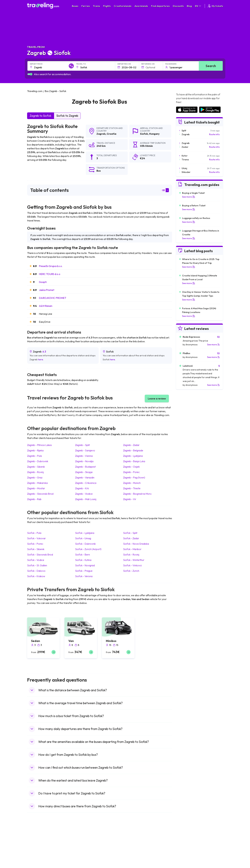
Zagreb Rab (34, 499)
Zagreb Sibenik (36, 467)
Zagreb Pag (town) (134, 477)
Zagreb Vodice (84, 494)
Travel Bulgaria (36, 846)
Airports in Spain (184, 840)
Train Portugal (134, 840)
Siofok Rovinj (131, 555)
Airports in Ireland (185, 846)
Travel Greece (36, 850)
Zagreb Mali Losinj (86, 499)
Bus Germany (84, 846)
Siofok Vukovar (36, 538)
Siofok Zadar (131, 538)
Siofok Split (130, 533)
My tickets (215, 6)
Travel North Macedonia (41, 843)
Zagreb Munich (132, 483)
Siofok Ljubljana (85, 533)
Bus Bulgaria (84, 843)
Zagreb (101, 134)
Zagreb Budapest (85, 467)
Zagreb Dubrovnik (38, 461)
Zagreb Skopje (84, 472)
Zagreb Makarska (37, 483)
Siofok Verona (84, 576)
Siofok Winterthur (134, 560)
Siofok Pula (34, 533)
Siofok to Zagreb (67, 116)
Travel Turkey (36, 856)
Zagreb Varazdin (85, 477)
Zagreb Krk (82, 488)
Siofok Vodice (36, 560)
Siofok (144, 134)
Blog (189, 6)
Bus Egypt (83, 860)
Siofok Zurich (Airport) (88, 549)
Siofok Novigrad (85, 565)
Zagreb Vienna (84, 456)
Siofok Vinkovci (132, 565)
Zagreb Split (82, 445)
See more (189, 197)
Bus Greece (84, 853)
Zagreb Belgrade (133, 450)
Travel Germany (37, 853)
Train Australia (134, 853)
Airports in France (185, 843)
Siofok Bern (83, 555)
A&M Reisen (46, 306)
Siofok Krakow (36, 576)
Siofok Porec (35, 544)
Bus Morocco (84, 840)
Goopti (43, 282)
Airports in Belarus (185, 850)
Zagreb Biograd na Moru (137, 494)
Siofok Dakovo (36, 571)
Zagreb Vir (130, 499)
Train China (132, 846)
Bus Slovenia (84, 850)
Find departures (160, 6)
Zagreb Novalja (84, 461)
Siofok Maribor (132, 549)
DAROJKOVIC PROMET (53, 298)
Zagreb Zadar (131, 445)
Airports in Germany (186, 860)
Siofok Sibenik (36, 549)
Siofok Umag (83, 538)
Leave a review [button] (157, 398)
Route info (214, 134)
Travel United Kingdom (40, 840)
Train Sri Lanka (134, 843)
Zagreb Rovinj (35, 472)
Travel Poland (36, 863)
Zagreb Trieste (132, 488)
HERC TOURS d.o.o (50, 274)
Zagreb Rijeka (35, 450)
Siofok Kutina (83, 560)
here (40, 359)
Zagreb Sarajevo (85, 450)
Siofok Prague (84, 571)
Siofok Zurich (131, 571)
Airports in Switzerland (187, 853)
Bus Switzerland (86, 866)
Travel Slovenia (36, 866)
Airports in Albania (185, 863)
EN (198, 6)
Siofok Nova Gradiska (136, 544)
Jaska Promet (47, 290)
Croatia (111, 134)
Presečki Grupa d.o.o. (51, 266)
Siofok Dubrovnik (85, 544)
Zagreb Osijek (131, 467)
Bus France (83, 856)
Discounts (178, 6)
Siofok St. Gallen (37, 565)
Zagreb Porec (131, 472)
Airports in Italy (183, 856)
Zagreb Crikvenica (86, 483)
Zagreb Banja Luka (134, 461)
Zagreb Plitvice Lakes (39, 445)
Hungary (154, 134)
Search (211, 66)
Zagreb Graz (35, 477)
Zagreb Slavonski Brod (40, 494)
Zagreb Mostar (36, 488)
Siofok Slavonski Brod (40, 555)
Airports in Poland (185, 866)
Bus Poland (83, 863)
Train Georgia (134, 850)
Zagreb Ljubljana (133, 456)
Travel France (36, 860)
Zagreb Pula (34, 456)
